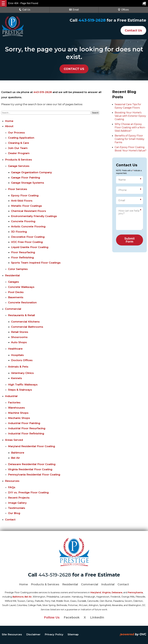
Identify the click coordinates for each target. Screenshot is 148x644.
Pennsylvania (135, 592)
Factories (14, 402)
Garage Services (19, 166)
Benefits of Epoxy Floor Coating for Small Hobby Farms (130, 139)
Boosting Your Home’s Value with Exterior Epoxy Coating (130, 116)
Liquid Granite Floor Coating (30, 247)
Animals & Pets (18, 367)
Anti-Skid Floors (22, 201)
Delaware (117, 592)
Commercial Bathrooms (27, 327)
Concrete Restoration (22, 302)
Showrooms (19, 337)
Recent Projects (19, 498)
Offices (123, 10)
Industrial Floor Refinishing (26, 433)
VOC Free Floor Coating (27, 242)
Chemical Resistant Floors (29, 211)
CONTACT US (74, 69)
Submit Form (130, 240)
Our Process (16, 133)
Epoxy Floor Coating (25, 195)
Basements (16, 297)
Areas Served (14, 440)
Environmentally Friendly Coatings (34, 216)
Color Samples (18, 269)
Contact (10, 520)
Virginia (106, 592)
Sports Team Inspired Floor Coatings (36, 263)
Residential (12, 275)
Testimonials (17, 508)
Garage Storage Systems (28, 183)
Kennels (17, 378)
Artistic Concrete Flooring (28, 226)
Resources (12, 481)
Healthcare (15, 349)
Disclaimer (33, 634)
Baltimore (18, 453)
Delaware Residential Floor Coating (32, 464)
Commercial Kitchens (25, 322)
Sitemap (73, 634)
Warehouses (16, 408)
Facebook (72, 617)
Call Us (25, 10)
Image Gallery (17, 503)
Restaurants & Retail (22, 315)
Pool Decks (16, 292)
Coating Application (21, 138)
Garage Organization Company (32, 172)
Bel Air (15, 458)
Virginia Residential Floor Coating (30, 469)
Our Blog (14, 513)
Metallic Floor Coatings (27, 206)
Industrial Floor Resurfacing (27, 428)
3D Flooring (19, 232)
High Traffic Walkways (23, 385)
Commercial (13, 309)
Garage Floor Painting (26, 178)
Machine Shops (18, 413)
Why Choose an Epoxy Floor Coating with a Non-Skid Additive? (130, 127)
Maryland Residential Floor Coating (32, 446)
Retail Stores (20, 332)
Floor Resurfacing (23, 252)
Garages (13, 282)
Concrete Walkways (21, 287)
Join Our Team (18, 148)
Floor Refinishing (22, 257)
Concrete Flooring (23, 221)
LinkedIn (97, 617)
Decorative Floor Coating (28, 237)
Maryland (96, 592)
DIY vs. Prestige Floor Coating (28, 492)
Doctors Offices (22, 360)
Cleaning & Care (18, 143)
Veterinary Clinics (22, 373)
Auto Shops (19, 342)
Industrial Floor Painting (24, 423)
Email (74, 10)
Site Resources (12, 634)
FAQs (12, 487)
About (9, 126)
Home (9, 121)
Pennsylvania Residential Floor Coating (34, 475)
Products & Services (18, 160)
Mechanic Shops (19, 418)
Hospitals (17, 355)
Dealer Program (19, 153)
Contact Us (133, 30)
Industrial (11, 396)
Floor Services (18, 189)
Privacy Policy (54, 634)
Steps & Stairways (20, 390)
